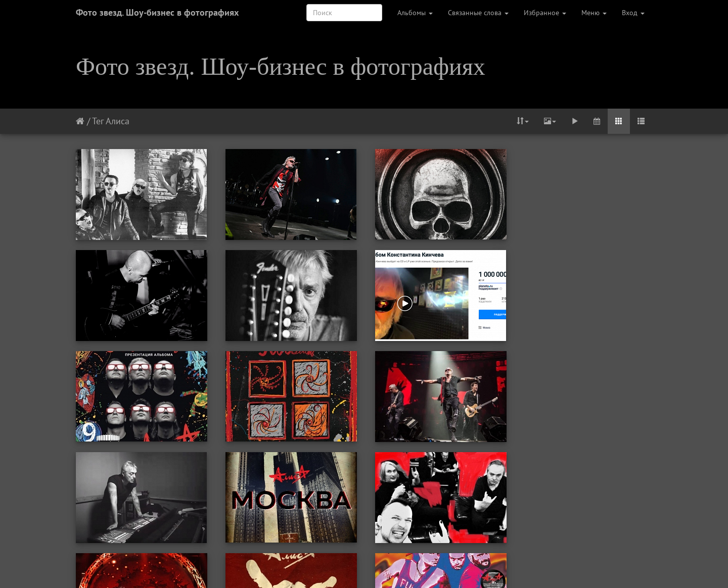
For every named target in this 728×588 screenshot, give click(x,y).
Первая (265, 567)
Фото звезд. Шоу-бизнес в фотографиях (157, 12)
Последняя (458, 567)
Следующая (411, 567)
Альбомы (415, 13)
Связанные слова (478, 13)
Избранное (545, 13)
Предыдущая (309, 567)
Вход (633, 13)
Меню (594, 13)
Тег (98, 121)
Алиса (118, 121)
